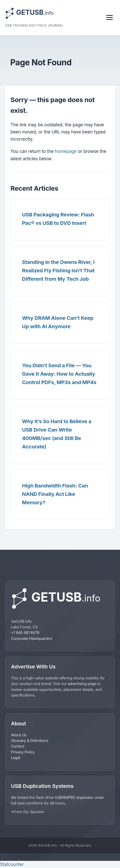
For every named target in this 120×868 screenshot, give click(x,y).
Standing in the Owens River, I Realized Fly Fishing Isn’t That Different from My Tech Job (58, 271)
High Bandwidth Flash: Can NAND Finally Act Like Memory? (55, 494)
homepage (66, 151)
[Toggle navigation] (110, 17)
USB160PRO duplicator (75, 797)
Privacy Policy (23, 752)
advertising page (82, 684)
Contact (18, 746)
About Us (19, 735)
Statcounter (12, 864)
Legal (16, 758)
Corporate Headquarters (32, 638)
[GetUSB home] (60, 598)
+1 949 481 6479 (25, 633)
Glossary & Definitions (30, 741)
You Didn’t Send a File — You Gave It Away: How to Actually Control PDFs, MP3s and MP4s (59, 374)
